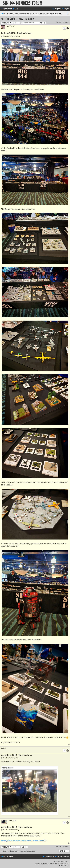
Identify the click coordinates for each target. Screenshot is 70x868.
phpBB (45, 863)
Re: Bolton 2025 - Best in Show (16, 755)
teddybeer (12, 820)
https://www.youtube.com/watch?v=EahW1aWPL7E (24, 841)
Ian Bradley (65, 861)
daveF (3, 748)
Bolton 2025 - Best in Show (18, 19)
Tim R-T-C (10, 26)
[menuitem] (15, 9)
